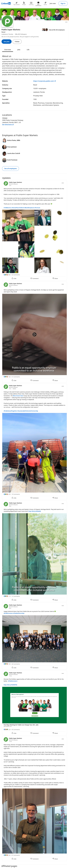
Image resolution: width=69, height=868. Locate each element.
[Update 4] (34, 551)
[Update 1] (34, 230)
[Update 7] (34, 798)
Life (28, 50)
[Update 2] (34, 332)
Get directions (8, 125)
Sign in (63, 3)
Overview (8, 50)
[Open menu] (66, 22)
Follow (17, 42)
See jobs (7, 42)
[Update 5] (34, 636)
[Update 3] (34, 442)
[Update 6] (34, 703)
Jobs (19, 50)
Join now (53, 3)
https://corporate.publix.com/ (45, 81)
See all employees (11, 168)
